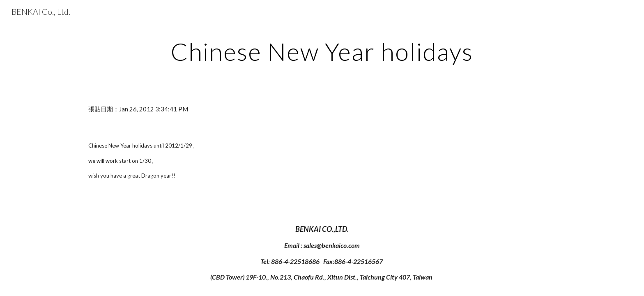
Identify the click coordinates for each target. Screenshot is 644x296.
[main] (322, 51)
